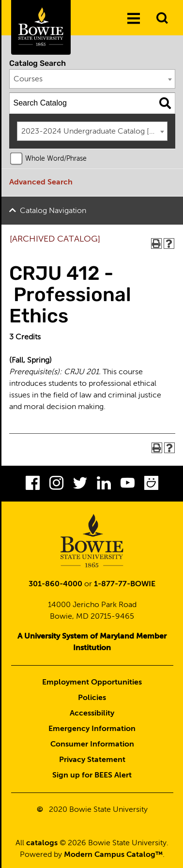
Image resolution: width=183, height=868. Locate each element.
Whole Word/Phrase (56, 159)
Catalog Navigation (53, 211)
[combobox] (92, 79)
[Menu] (134, 19)
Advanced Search (41, 183)
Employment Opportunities (92, 683)
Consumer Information (92, 745)
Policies (92, 698)
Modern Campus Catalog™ (113, 855)
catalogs (42, 843)
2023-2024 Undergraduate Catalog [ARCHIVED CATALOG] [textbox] (94, 132)
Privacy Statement (92, 760)
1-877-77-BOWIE (125, 584)
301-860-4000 (55, 584)
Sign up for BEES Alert (92, 776)
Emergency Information (92, 729)
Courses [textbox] (28, 79)
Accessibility (92, 714)
